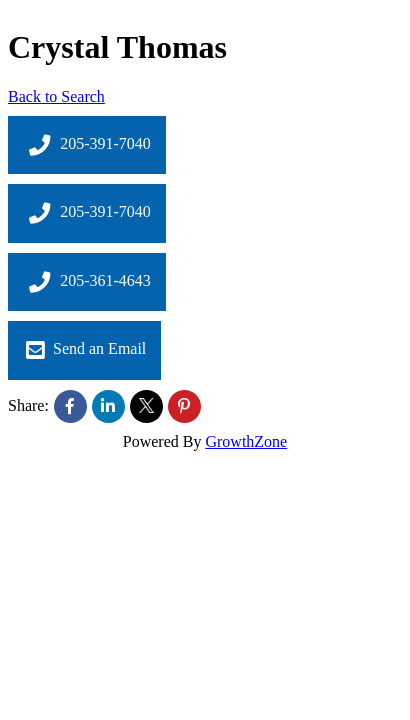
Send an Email (84, 350)
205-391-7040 (87, 145)
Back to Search (56, 96)
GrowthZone (246, 441)
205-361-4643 (87, 282)
